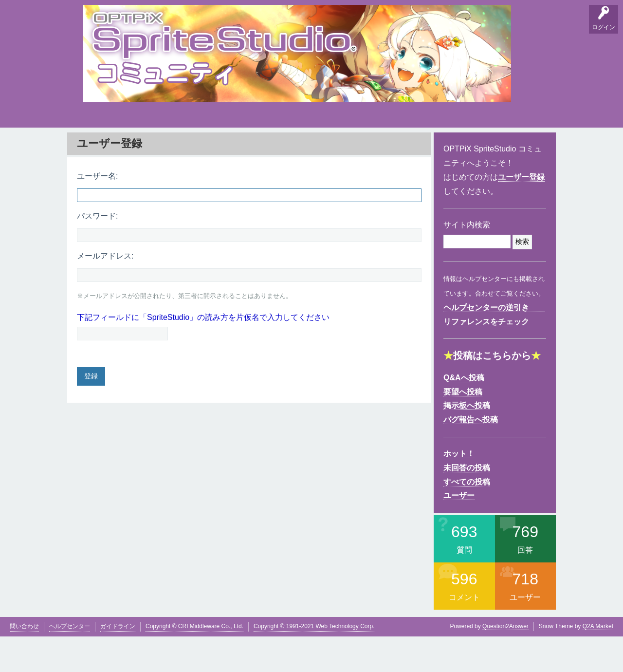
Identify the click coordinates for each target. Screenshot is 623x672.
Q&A (93, 146)
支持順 (217, 146)
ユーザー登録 (521, 213)
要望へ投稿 (463, 427)
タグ (247, 144)
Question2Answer (505, 662)
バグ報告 (185, 146)
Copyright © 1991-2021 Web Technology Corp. (314, 662)
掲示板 (153, 146)
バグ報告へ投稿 (471, 455)
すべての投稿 (467, 517)
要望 (123, 146)
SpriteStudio (524, 146)
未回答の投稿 (467, 503)
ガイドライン (118, 662)
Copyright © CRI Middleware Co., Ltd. (194, 662)
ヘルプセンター (70, 662)
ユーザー (459, 531)
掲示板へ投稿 (467, 441)
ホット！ (459, 489)
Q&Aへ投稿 (464, 413)
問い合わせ (24, 662)
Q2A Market (598, 662)
